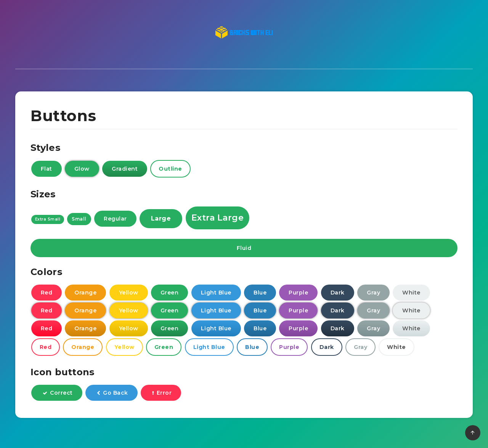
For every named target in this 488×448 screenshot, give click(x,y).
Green (170, 293)
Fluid (244, 249)
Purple (298, 293)
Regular (115, 220)
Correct (58, 394)
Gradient (125, 170)
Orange (85, 293)
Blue (260, 293)
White (411, 293)
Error (162, 394)
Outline (170, 170)
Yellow (129, 293)
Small (79, 220)
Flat (47, 170)
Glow (82, 170)
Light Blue (216, 293)
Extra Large (218, 219)
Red (47, 293)
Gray (373, 293)
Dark (338, 293)
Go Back (112, 394)
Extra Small (48, 220)
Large (161, 220)
